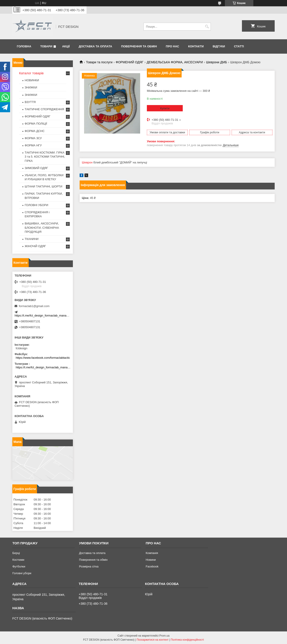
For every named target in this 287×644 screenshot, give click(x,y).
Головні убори (22, 573)
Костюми (18, 560)
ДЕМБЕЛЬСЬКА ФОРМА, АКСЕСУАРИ (175, 62)
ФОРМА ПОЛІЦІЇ (36, 124)
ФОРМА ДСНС (35, 131)
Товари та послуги (99, 62)
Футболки (19, 566)
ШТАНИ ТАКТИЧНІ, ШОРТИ (43, 186)
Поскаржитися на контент (152, 640)
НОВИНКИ (32, 80)
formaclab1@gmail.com (34, 306)
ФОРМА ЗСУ (33, 138)
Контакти (196, 46)
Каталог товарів (31, 73)
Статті (239, 46)
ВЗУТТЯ (30, 102)
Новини (151, 560)
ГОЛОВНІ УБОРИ (36, 205)
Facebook (152, 566)
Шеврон (87, 162)
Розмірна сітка (89, 566)
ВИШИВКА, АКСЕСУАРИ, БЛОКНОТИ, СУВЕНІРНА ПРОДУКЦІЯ (42, 227)
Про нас (173, 46)
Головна (24, 46)
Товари (46, 46)
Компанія (152, 553)
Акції (66, 46)
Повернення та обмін (139, 46)
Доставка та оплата (95, 46)
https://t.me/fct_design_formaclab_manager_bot (45, 315)
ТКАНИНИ (32, 239)
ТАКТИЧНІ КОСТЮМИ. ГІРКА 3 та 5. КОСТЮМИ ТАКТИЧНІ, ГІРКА (45, 157)
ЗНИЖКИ (31, 87)
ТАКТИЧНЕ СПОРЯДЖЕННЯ (44, 109)
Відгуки (219, 46)
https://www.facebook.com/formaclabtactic (43, 358)
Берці (16, 553)
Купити (165, 108)
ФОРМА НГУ (33, 145)
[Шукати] (207, 27)
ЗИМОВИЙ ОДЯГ (36, 168)
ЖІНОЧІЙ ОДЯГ (35, 246)
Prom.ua (164, 636)
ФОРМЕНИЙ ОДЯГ (130, 62)
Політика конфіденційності (187, 640)
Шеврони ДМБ (216, 62)
